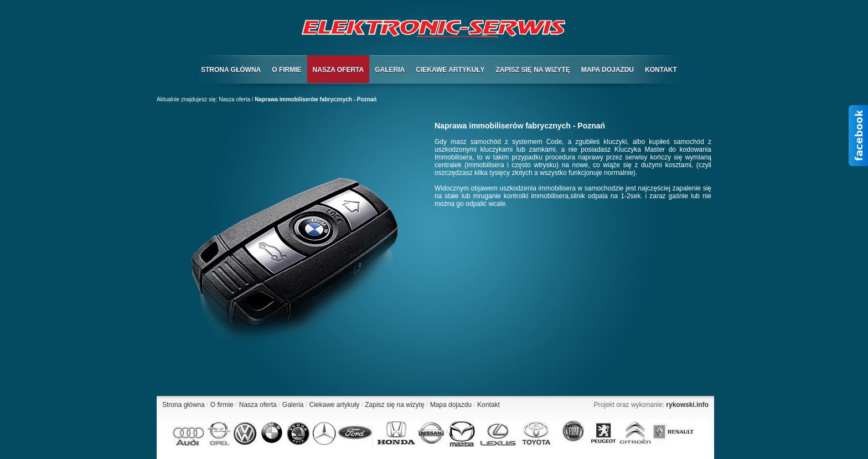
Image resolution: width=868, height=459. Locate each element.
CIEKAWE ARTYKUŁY (450, 70)
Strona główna (184, 405)
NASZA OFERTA (339, 70)
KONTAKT (661, 70)
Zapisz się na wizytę (394, 405)
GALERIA (390, 70)
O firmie (222, 405)
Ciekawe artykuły (335, 405)
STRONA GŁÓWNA (231, 70)
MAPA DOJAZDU (608, 70)
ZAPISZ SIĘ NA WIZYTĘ (533, 70)
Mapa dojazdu (451, 405)
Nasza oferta (234, 99)
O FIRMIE (286, 70)
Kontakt (489, 405)
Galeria (293, 405)
